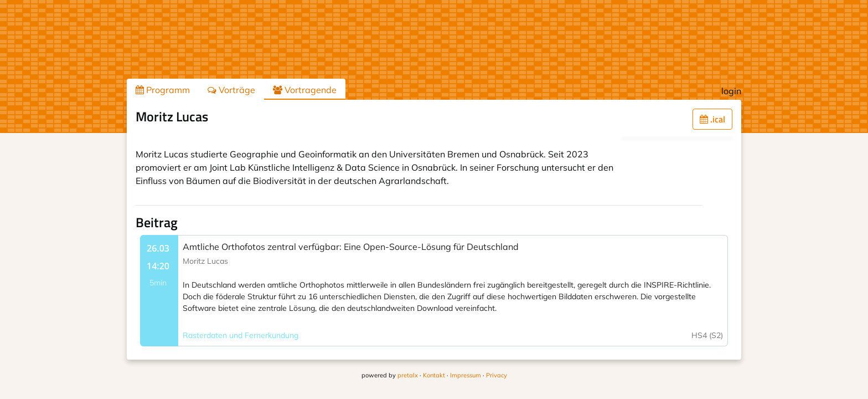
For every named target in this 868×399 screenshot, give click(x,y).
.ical (712, 119)
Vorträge (231, 90)
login (731, 91)
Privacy (497, 375)
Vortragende (305, 90)
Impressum (466, 375)
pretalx (408, 375)
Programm (163, 90)
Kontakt (434, 375)
